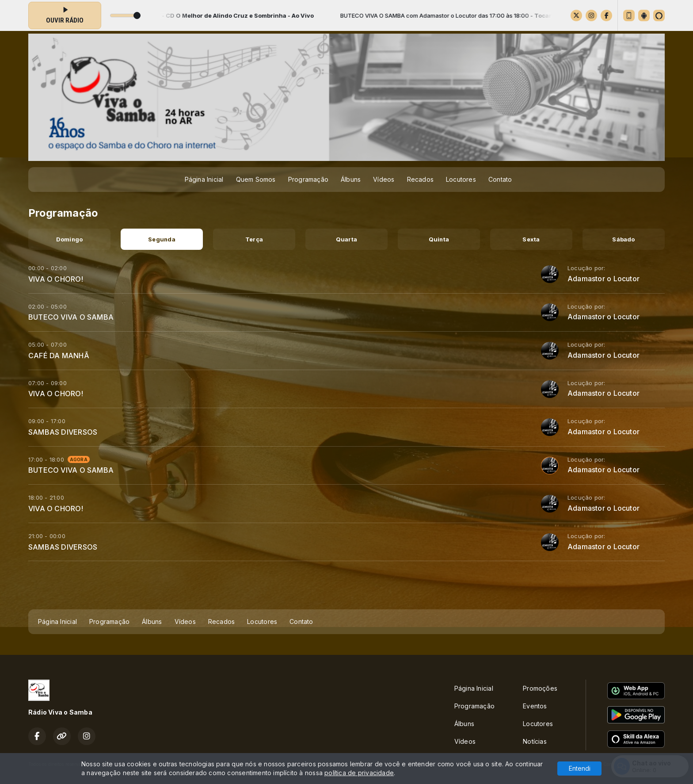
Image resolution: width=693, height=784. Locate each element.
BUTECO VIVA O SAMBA (71, 317)
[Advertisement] (346, 588)
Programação (308, 179)
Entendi (580, 768)
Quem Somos (256, 179)
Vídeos (384, 179)
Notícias (535, 741)
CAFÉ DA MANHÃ (59, 356)
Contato (500, 179)
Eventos (535, 706)
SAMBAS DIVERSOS (63, 432)
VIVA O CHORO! (56, 279)
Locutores (461, 179)
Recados (420, 179)
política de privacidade (359, 773)
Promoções (540, 688)
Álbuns (351, 179)
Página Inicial (204, 179)
